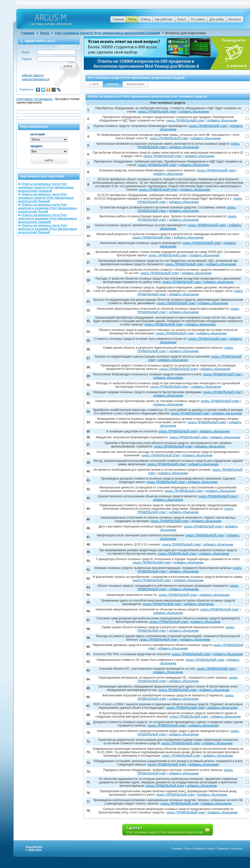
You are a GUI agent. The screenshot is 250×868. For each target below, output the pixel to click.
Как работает (164, 19)
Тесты (132, 19)
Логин (26, 52)
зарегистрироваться (36, 79)
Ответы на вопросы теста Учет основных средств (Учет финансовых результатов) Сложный (46, 187)
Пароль (27, 59)
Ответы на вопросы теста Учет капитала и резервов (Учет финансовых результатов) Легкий (48, 208)
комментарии (135, 84)
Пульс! (182, 19)
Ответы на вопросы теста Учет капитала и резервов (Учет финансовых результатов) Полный (48, 229)
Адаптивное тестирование (34, 99)
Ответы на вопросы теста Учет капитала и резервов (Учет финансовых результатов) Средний (48, 219)
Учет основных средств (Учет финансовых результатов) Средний (107, 33)
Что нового (198, 19)
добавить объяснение (194, 112)
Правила (223, 848)
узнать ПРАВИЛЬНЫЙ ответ (157, 112)
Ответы (145, 19)
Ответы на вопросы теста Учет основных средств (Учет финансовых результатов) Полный (46, 198)
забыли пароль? (33, 75)
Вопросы (199, 848)
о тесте (94, 84)
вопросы (113, 84)
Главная (118, 19)
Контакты (235, 19)
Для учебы (217, 19)
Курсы (211, 848)
